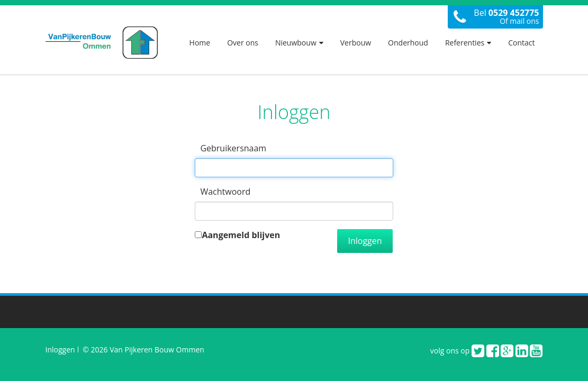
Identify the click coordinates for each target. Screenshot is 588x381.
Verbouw (356, 43)
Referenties (468, 43)
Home (200, 43)
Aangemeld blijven (241, 235)
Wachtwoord (225, 192)
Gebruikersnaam (233, 148)
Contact (521, 43)
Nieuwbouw (299, 43)
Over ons (243, 43)
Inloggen (365, 241)
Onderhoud (408, 43)
